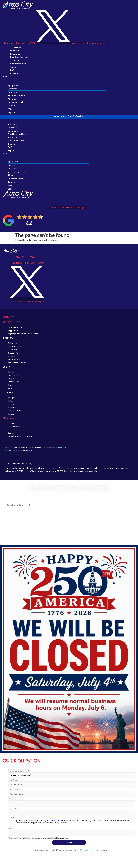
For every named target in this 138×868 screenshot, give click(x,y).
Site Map (29, 450)
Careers (12, 106)
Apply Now (13, 85)
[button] (54, 77)
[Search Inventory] (62, 505)
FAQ (10, 109)
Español (14, 73)
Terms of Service (95, 850)
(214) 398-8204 (25, 257)
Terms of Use (18, 450)
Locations (12, 92)
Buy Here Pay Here (17, 96)
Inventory (12, 89)
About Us (12, 99)
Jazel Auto (62, 448)
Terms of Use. (57, 820)
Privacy (8, 450)
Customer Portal (15, 102)
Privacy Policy (40, 820)
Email (11, 829)
